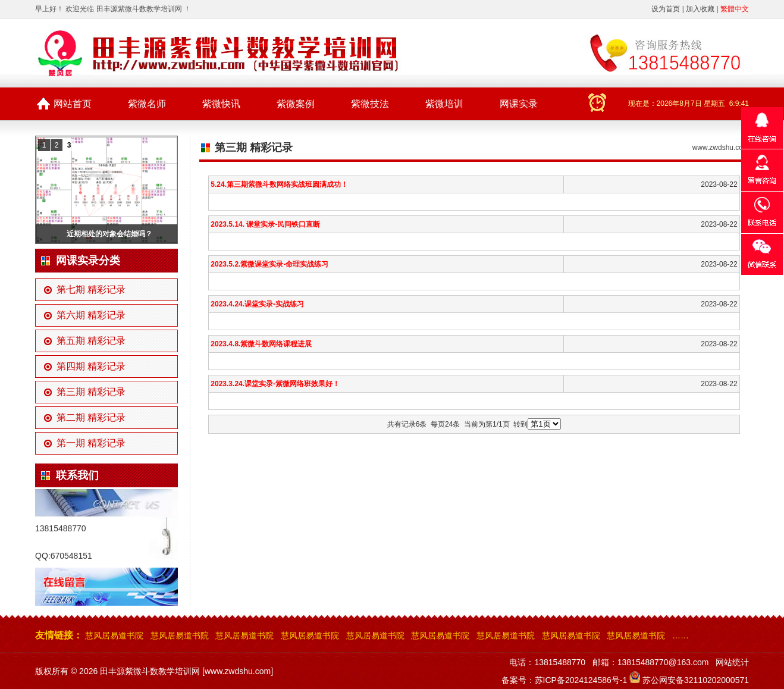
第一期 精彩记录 (91, 443)
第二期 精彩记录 (91, 417)
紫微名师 (147, 104)
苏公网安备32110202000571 (696, 680)
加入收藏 (700, 9)
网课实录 (519, 104)
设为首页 (666, 9)
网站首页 (73, 104)
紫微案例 (296, 104)
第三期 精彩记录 (91, 392)
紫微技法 (370, 104)
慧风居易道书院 (114, 635)
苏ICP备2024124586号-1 (581, 680)
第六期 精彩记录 (91, 315)
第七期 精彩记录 (91, 289)
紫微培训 (444, 104)
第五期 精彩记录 (91, 341)
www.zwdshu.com (721, 148)
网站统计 (732, 662)
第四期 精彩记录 (91, 366)
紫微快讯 (221, 104)
